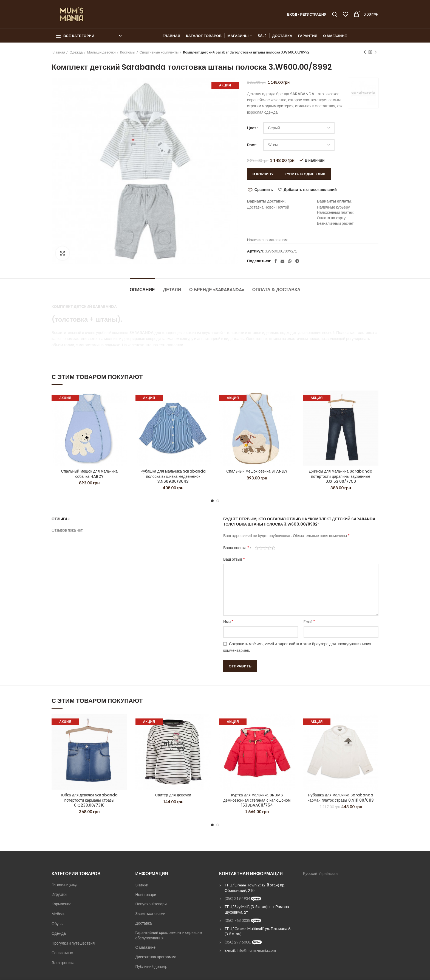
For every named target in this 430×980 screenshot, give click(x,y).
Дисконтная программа (156, 957)
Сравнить (264, 189)
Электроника (63, 963)
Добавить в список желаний (310, 190)
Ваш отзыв (234, 559)
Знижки (142, 885)
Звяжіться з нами (150, 913)
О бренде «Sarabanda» (217, 290)
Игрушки (59, 894)
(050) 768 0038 (237, 920)
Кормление (62, 904)
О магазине (146, 947)
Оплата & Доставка (276, 290)
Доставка (144, 923)
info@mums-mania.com (256, 950)
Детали (172, 290)
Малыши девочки (101, 52)
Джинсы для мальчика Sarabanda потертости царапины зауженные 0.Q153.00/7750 (341, 476)
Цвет (252, 128)
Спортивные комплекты (159, 52)
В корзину (263, 174)
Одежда (76, 52)
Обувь (57, 924)
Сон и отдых (62, 953)
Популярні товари (151, 904)
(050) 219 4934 (237, 898)
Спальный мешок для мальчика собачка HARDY (89, 474)
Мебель (58, 914)
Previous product (365, 52)
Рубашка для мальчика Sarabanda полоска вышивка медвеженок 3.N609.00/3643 (173, 476)
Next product (376, 52)
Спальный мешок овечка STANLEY (257, 471)
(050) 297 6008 (237, 942)
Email (309, 621)
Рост (251, 145)
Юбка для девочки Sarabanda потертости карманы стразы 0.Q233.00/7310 (89, 800)
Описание (142, 290)
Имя (228, 621)
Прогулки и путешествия (73, 943)
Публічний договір (151, 966)
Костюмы (128, 52)
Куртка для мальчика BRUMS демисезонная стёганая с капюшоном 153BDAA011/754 (257, 800)
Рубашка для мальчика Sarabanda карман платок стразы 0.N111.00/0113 (341, 798)
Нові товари (146, 895)
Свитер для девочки (173, 795)
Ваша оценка (236, 547)
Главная (58, 52)
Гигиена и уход (64, 884)
